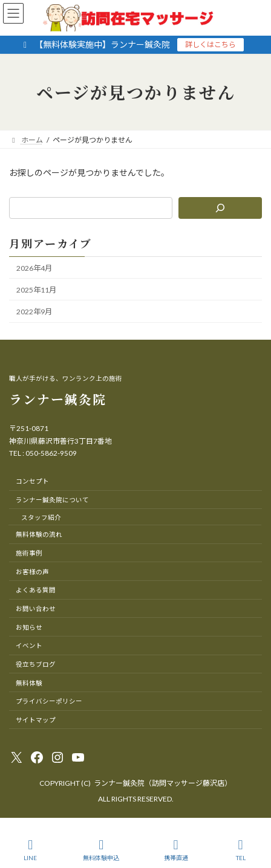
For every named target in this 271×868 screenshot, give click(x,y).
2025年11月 (36, 290)
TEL (241, 850)
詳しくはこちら (211, 44)
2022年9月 (34, 312)
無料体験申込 (101, 850)
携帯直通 (176, 850)
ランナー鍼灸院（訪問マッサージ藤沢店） (163, 783)
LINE (31, 850)
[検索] (220, 208)
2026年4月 (34, 268)
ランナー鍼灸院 (58, 399)
